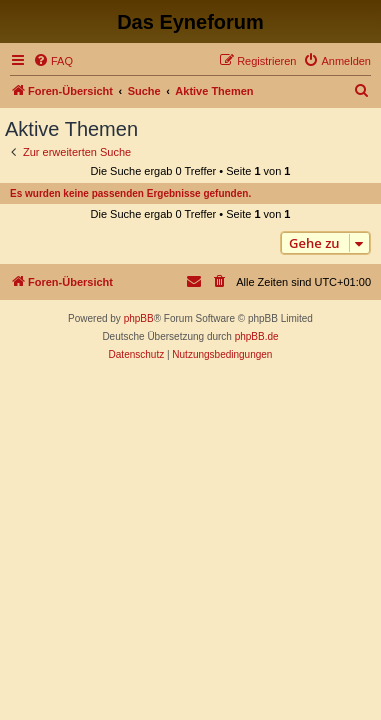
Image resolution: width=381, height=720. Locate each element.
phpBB (139, 318)
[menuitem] (53, 61)
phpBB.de (257, 336)
